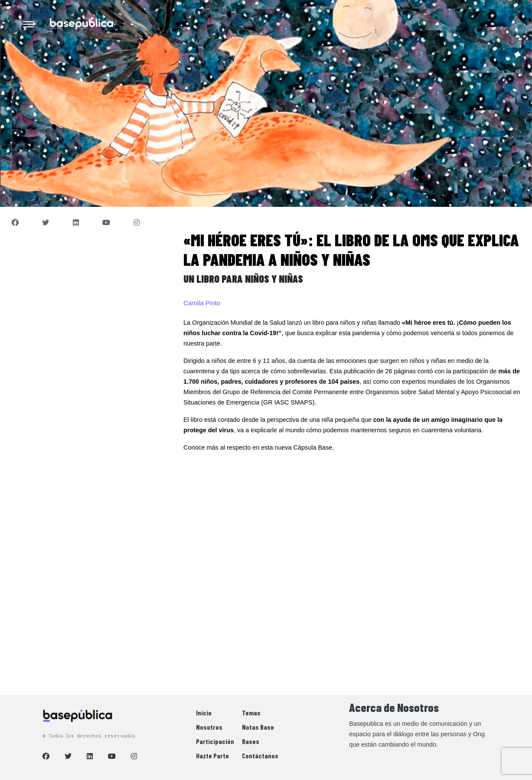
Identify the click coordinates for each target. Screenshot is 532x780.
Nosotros (209, 727)
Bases (251, 741)
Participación (215, 741)
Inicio (204, 713)
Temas (251, 713)
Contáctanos (260, 756)
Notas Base (258, 727)
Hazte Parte (212, 756)
